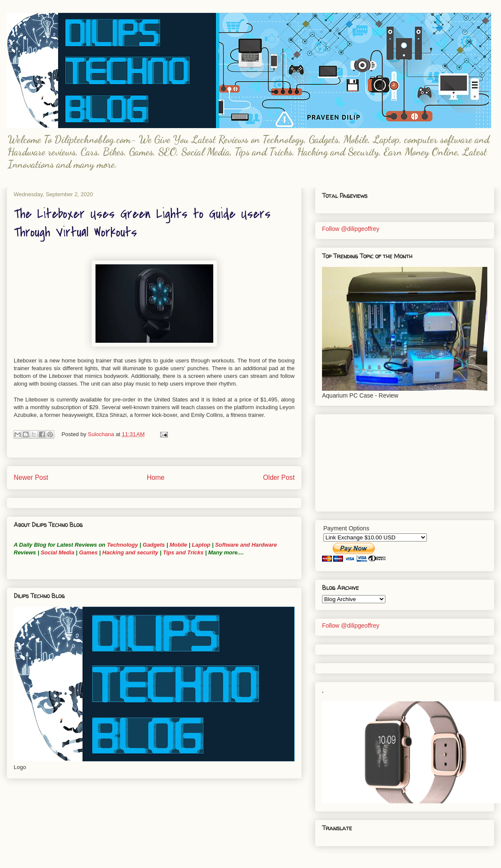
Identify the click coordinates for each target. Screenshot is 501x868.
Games (88, 552)
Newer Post (31, 477)
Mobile (178, 545)
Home (156, 477)
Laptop (201, 545)
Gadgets (154, 545)
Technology (122, 545)
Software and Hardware (246, 545)
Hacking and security (130, 552)
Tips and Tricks (183, 552)
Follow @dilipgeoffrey (351, 229)
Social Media (58, 552)
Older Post (279, 477)
